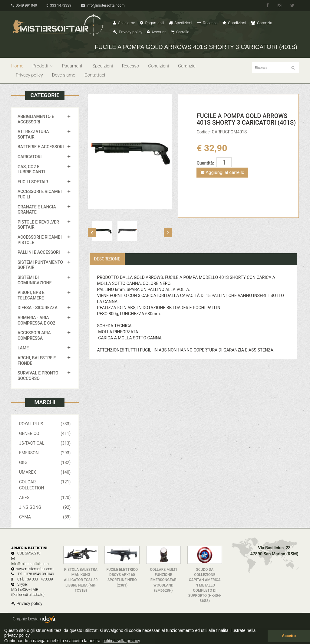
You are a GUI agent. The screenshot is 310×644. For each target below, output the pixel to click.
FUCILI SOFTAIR (33, 182)
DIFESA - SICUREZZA (38, 308)
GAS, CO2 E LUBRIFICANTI (31, 169)
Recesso (207, 23)
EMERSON (45, 453)
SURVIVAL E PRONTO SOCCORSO (38, 376)
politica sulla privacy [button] (121, 641)
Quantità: (205, 163)
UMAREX (45, 472)
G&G (45, 463)
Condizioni (234, 23)
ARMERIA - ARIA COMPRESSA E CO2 (36, 320)
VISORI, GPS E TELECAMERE (31, 295)
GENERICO (45, 433)
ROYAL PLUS (45, 424)
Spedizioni (180, 23)
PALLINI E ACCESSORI (39, 252)
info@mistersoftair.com (103, 5)
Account (156, 32)
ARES (45, 498)
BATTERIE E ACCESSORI (41, 147)
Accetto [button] (289, 636)
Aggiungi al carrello (222, 172)
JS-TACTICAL (45, 443)
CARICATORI (30, 157)
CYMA (45, 517)
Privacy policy (128, 32)
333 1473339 (59, 5)
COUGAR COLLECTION (45, 485)
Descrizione (107, 259)
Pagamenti (152, 23)
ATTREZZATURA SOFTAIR (33, 134)
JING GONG (45, 507)
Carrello (180, 32)
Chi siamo (124, 23)
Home (17, 66)
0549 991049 (24, 5)
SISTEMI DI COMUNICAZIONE (35, 280)
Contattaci (95, 75)
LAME (23, 348)
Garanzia (262, 23)
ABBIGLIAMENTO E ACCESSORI (36, 119)
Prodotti (43, 66)
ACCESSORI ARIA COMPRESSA (34, 335)
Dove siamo (64, 75)
